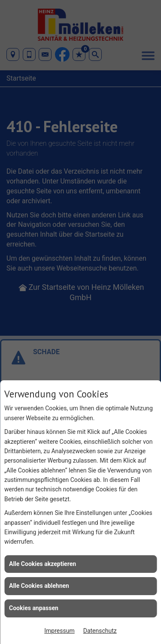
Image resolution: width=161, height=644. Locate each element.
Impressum (59, 631)
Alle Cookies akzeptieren (43, 564)
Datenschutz (100, 631)
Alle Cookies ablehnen (39, 586)
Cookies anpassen (34, 608)
